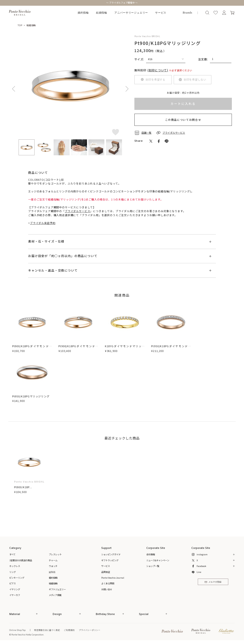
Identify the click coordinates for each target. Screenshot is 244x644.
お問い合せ (107, 589)
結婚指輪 (102, 13)
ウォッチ (53, 566)
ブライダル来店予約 (43, 223)
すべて (12, 554)
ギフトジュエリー (57, 589)
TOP (20, 25)
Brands (188, 13)
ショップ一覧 (153, 566)
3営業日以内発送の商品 (21, 560)
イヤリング (15, 589)
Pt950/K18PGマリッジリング (31, 396)
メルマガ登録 (213, 582)
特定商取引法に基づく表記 (47, 630)
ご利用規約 (69, 630)
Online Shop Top (17, 630)
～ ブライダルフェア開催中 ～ (122, 3)
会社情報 (151, 554)
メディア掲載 (55, 595)
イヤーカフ (15, 595)
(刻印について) (158, 70)
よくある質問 (108, 583)
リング (13, 572)
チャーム (53, 560)
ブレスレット (55, 554)
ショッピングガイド (111, 554)
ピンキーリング (17, 578)
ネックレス (15, 566)
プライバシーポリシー (90, 630)
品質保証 (106, 572)
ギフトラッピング (110, 560)
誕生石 (52, 572)
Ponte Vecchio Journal (113, 578)
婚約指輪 (83, 13)
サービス (161, 13)
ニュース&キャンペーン (158, 560)
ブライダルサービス (77, 211)
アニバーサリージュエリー (131, 13)
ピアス (13, 583)
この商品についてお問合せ (183, 120)
